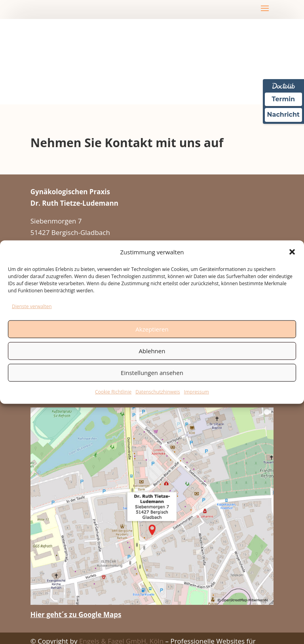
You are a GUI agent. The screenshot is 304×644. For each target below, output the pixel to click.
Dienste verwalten (32, 306)
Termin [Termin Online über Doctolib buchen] (284, 99)
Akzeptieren (152, 329)
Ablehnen (152, 351)
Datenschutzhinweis (158, 391)
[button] (292, 252)
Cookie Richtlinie (113, 391)
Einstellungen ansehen (152, 373)
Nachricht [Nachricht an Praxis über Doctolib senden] (283, 115)
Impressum (197, 391)
